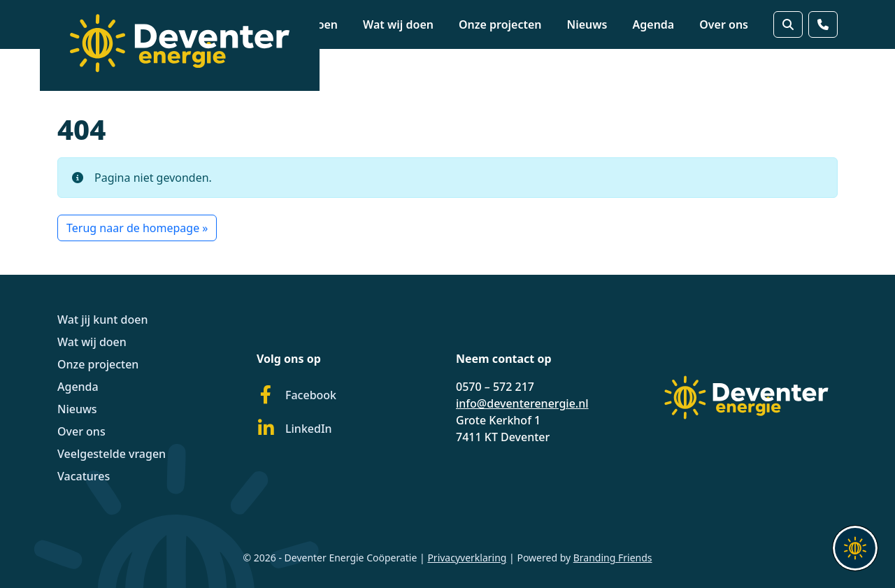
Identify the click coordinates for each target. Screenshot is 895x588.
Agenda (654, 24)
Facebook (296, 395)
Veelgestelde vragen (112, 454)
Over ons (724, 24)
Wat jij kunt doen (103, 320)
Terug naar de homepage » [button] (137, 228)
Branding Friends (613, 558)
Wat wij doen (398, 24)
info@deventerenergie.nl (522, 403)
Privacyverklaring (467, 558)
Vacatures (84, 476)
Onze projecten (500, 24)
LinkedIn (294, 429)
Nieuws (587, 24)
